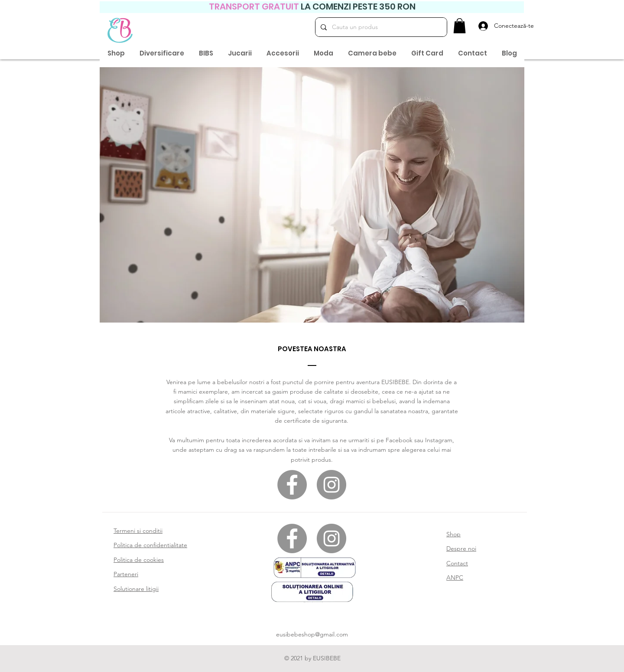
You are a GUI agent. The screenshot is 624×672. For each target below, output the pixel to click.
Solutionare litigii (136, 589)
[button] (460, 26)
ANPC (455, 577)
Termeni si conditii (138, 531)
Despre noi (461, 548)
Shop (453, 534)
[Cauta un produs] (380, 27)
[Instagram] (331, 485)
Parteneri (126, 574)
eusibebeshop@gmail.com (312, 634)
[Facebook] (292, 485)
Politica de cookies (139, 560)
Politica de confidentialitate (150, 545)
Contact (457, 563)
